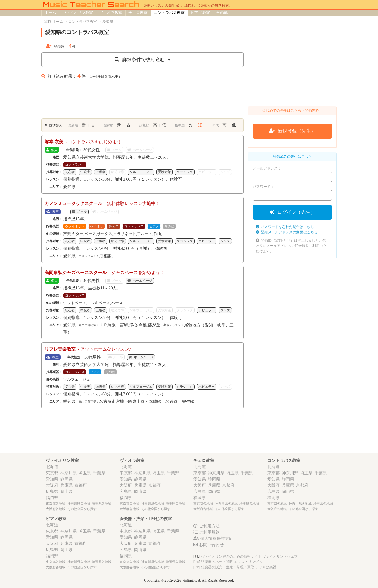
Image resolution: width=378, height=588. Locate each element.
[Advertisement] (142, 101)
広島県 (52, 492)
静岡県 (66, 479)
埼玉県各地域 (102, 504)
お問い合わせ (209, 545)
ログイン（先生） (292, 212)
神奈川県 (69, 473)
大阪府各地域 (56, 509)
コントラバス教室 (169, 13)
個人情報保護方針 (213, 539)
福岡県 (52, 498)
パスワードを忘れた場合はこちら (285, 227)
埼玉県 (85, 473)
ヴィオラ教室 (111, 13)
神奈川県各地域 (79, 504)
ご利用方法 (207, 526)
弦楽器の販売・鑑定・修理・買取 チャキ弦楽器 (239, 567)
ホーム (50, 13)
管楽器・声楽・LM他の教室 (146, 519)
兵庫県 (66, 485)
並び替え (53, 125)
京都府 (81, 485)
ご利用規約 (207, 532)
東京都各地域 (56, 504)
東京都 (52, 473)
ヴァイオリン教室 (78, 13)
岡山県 (66, 492)
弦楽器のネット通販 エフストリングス (232, 562)
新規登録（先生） (292, 131)
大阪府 (52, 485)
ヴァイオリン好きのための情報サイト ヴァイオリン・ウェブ (249, 556)
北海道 (52, 467)
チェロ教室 (138, 13)
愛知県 (52, 479)
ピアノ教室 (200, 13)
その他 (222, 13)
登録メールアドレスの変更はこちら (287, 232)
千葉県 (99, 473)
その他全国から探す (82, 509)
